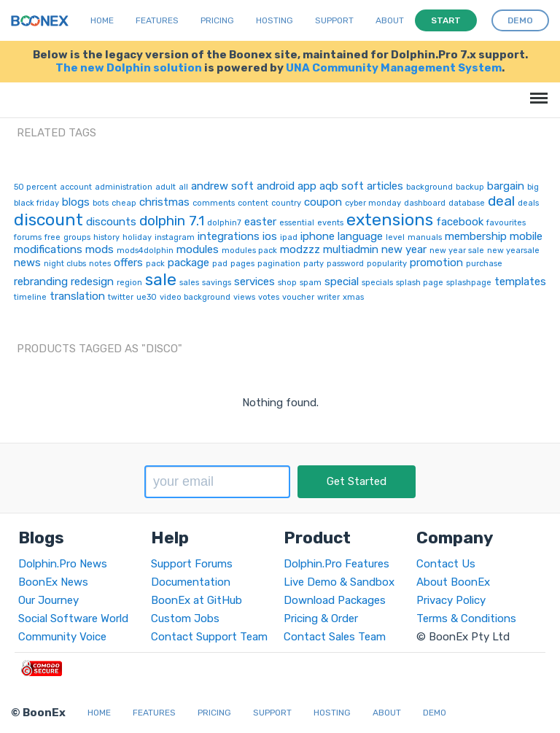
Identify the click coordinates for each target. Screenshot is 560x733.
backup (470, 187)
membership (476, 236)
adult (166, 187)
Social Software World (73, 618)
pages (242, 264)
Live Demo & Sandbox (339, 582)
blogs (76, 202)
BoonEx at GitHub (197, 600)
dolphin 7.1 (172, 221)
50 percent (35, 187)
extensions (390, 220)
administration (124, 187)
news (27, 263)
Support (334, 20)
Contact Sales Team (335, 637)
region (129, 283)
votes (269, 297)
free (52, 237)
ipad (289, 237)
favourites (506, 223)
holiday (137, 237)
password (345, 264)
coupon (323, 202)
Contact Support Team (209, 637)
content (253, 203)
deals (528, 203)
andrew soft (222, 186)
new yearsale (513, 251)
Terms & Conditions (466, 618)
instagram (175, 237)
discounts (111, 222)
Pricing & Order (321, 618)
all (183, 187)
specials (377, 283)
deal (501, 201)
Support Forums (192, 564)
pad (220, 264)
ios (270, 236)
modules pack (249, 251)
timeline (30, 297)
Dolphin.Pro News (63, 564)
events (330, 223)
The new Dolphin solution (129, 68)
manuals (425, 237)
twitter (121, 297)
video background (195, 297)
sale (161, 279)
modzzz (300, 249)
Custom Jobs (185, 618)
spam (311, 283)
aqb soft (342, 186)
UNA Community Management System (394, 68)
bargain (506, 186)
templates (520, 282)
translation (77, 296)
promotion (436, 263)
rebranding (41, 282)
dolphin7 (224, 223)
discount (48, 220)
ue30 (147, 297)
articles (385, 186)
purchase (484, 264)
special (342, 282)
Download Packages (335, 600)
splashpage (469, 283)
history (106, 237)
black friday (36, 203)
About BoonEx (453, 582)
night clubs (65, 264)
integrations (229, 236)
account (76, 187)
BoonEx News (53, 582)
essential (297, 223)
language (360, 236)
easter (260, 222)
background (429, 187)
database (467, 203)
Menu (536, 91)
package (188, 263)
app (307, 186)
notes (100, 264)
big (533, 187)
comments (214, 203)
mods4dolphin (145, 251)
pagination (279, 264)
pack (155, 264)
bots (101, 203)
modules (198, 249)
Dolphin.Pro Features (337, 564)
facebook (460, 222)
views (244, 297)
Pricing (217, 20)
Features (157, 20)
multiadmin (351, 249)
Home (102, 20)
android (276, 186)
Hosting (275, 20)
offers (128, 263)
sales (189, 283)
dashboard (425, 203)
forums (28, 237)
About (390, 20)
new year (404, 249)
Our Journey (48, 600)
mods (100, 249)
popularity (387, 264)
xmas (353, 297)
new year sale (457, 251)
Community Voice (62, 637)
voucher (298, 297)
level (395, 237)
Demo (435, 713)
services (254, 282)
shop (287, 283)
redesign (92, 282)
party (314, 264)
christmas (164, 202)
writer (328, 297)
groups (77, 237)
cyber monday (373, 203)
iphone (318, 236)
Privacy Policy (451, 600)
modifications (48, 249)
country (286, 203)
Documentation (191, 582)
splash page (420, 283)
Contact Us (446, 564)
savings (217, 283)
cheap (124, 203)
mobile (526, 236)
